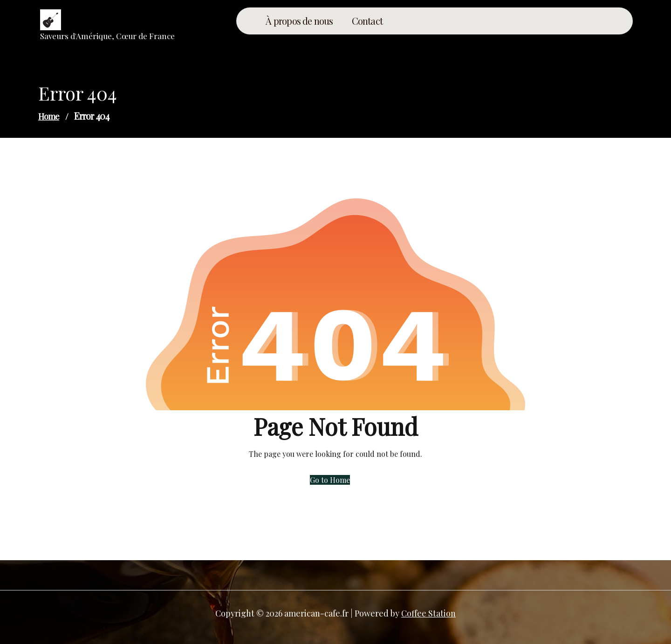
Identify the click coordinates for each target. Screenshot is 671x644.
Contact (367, 21)
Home (49, 116)
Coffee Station (428, 613)
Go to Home (330, 480)
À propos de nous (299, 21)
